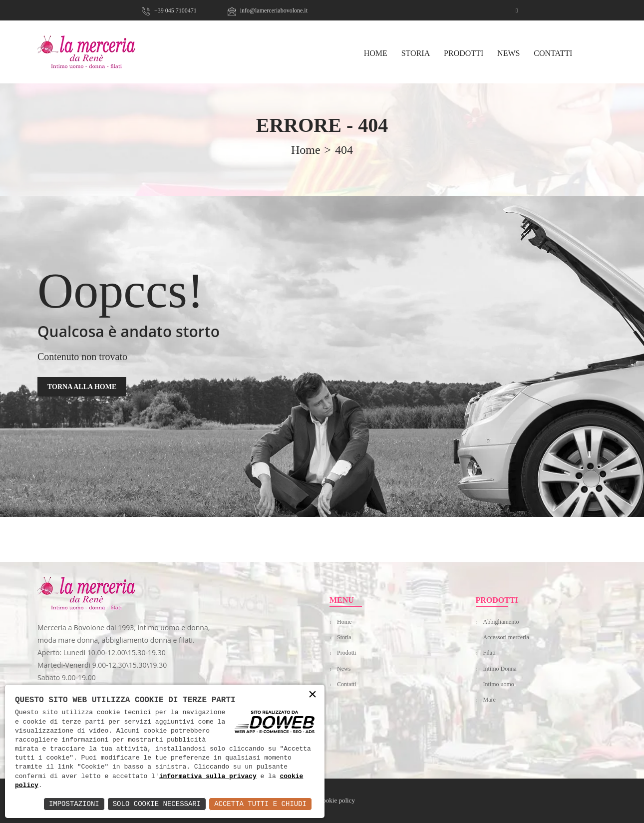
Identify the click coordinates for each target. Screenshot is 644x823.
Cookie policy (337, 800)
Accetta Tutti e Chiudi (260, 804)
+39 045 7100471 (169, 10)
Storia (416, 53)
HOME (376, 53)
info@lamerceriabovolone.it (268, 10)
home (306, 150)
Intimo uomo (499, 684)
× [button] (313, 695)
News (508, 53)
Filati (489, 653)
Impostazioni (74, 804)
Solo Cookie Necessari (157, 804)
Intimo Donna (500, 669)
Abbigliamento (501, 622)
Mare (489, 700)
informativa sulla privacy (208, 777)
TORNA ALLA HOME (82, 387)
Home (344, 622)
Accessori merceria (506, 637)
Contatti (553, 53)
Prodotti (464, 53)
